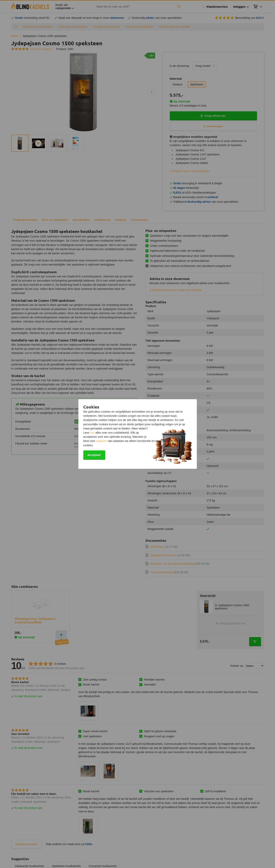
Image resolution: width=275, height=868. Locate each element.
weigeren (102, 441)
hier (92, 433)
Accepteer (94, 455)
